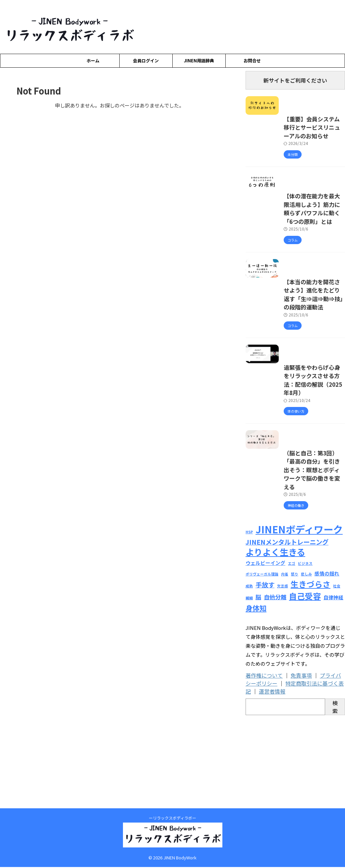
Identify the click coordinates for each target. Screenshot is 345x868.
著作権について (264, 760)
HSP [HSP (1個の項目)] (249, 622)
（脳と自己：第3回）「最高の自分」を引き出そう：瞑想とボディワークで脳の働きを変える (294, 574)
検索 (335, 791)
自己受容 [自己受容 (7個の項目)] (305, 681)
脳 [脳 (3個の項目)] (258, 682)
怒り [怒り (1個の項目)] (295, 661)
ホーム (93, 61)
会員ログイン (146, 61)
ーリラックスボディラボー (172, 819)
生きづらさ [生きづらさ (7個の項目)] (311, 670)
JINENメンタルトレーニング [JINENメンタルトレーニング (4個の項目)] (287, 631)
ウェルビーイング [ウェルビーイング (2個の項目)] (265, 651)
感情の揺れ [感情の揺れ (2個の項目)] (327, 661)
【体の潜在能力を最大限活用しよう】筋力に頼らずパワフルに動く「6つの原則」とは (294, 263)
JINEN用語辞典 (199, 61)
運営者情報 (272, 775)
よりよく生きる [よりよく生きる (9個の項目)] (275, 640)
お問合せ (252, 61)
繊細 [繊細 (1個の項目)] (249, 683)
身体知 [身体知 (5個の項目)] (256, 692)
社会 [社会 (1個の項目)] (337, 672)
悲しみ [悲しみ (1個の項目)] (306, 661)
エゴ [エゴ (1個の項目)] (292, 652)
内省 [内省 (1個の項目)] (285, 661)
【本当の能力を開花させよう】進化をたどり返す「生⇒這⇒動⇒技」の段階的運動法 (294, 367)
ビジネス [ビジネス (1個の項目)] (305, 652)
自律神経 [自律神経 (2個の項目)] (333, 682)
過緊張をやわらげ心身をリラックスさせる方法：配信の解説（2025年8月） (292, 470)
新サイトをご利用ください (295, 80)
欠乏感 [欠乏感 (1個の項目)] (283, 672)
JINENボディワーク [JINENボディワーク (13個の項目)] (299, 619)
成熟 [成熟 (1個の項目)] (249, 672)
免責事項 (301, 760)
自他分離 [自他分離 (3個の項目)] (275, 682)
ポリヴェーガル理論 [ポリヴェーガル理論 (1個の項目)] (262, 661)
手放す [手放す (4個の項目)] (265, 671)
